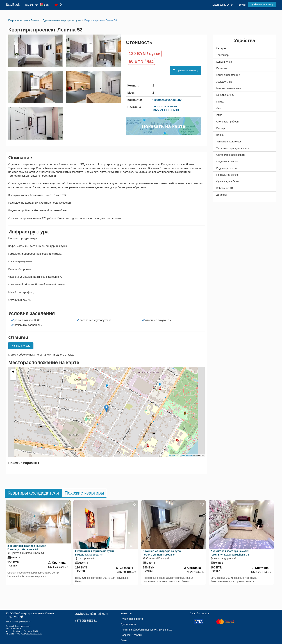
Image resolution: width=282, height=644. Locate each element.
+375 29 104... (58, 567)
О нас (124, 640)
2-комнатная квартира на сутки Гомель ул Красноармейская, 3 (230, 553)
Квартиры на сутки (222, 5)
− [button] (13, 377)
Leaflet (172, 456)
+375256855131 (86, 621)
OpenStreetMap (186, 456)
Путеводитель (129, 624)
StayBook (13, 5)
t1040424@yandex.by (167, 100)
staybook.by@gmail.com (91, 614)
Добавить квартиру (262, 4)
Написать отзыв (21, 346)
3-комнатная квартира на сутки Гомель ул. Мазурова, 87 (27, 548)
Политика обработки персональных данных (146, 630)
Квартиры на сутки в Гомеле (37, 613)
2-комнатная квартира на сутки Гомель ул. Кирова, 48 (95, 553)
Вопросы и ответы (131, 635)
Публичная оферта (132, 619)
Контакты (126, 613)
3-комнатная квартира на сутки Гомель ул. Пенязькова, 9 (162, 553)
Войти (242, 5)
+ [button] (13, 372)
